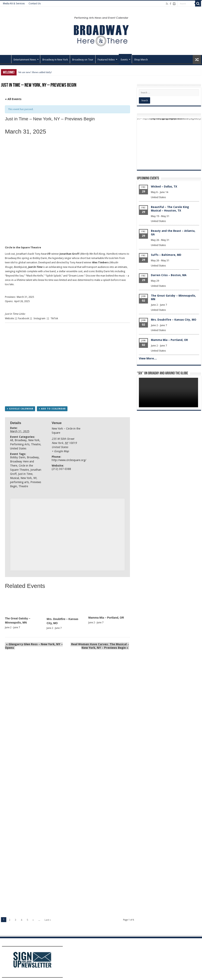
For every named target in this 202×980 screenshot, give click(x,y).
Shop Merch (141, 60)
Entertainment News (25, 60)
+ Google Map (60, 451)
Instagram (39, 318)
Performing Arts (20, 445)
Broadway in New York (55, 60)
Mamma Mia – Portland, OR (106, 618)
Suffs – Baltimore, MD (166, 255)
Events (124, 60)
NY (35, 478)
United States (18, 449)
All (12, 440)
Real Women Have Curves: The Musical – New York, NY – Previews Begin (100, 646)
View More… (148, 358)
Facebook (23, 318)
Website (9, 318)
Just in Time (25, 474)
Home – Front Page (6, 59)
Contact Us (35, 4)
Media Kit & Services (14, 4)
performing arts (19, 482)
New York (34, 440)
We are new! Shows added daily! (35, 72)
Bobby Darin (18, 458)
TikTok (54, 318)
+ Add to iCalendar (52, 409)
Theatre (36, 445)
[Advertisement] (66, 233)
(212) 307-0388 (61, 469)
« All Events (13, 99)
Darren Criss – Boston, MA (169, 275)
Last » (48, 920)
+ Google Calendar (20, 409)
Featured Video (106, 60)
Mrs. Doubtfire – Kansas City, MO (174, 320)
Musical (14, 478)
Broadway (21, 440)
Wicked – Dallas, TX (164, 187)
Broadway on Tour (83, 60)
